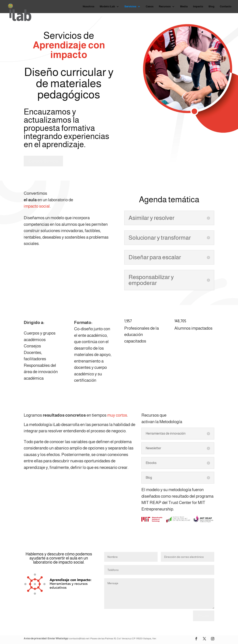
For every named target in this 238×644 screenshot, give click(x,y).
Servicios (130, 7)
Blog (211, 7)
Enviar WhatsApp (58, 638)
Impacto (198, 7)
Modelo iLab (107, 7)
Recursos (165, 7)
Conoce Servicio (43, 161)
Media (184, 7)
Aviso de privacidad (35, 638)
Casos (150, 7)
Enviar (204, 616)
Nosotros (89, 7)
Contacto (226, 7)
